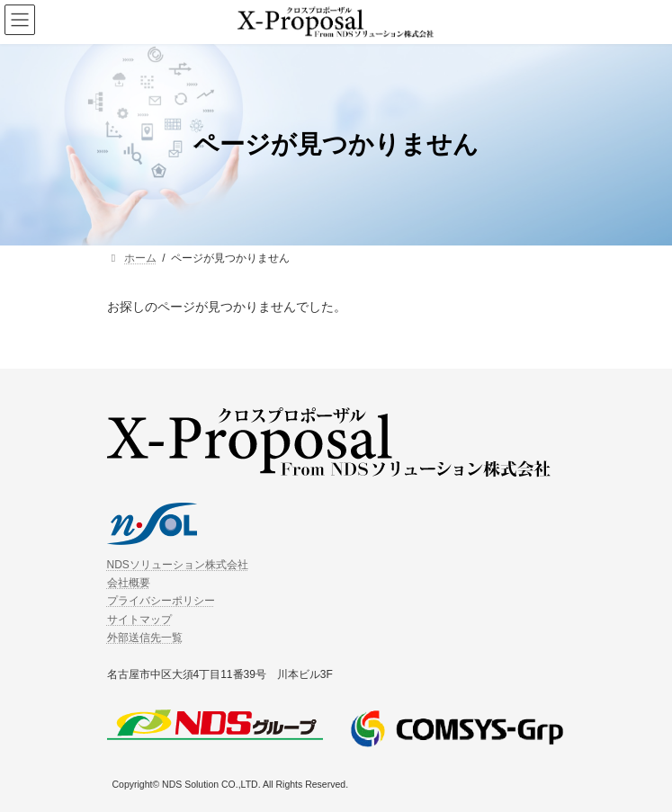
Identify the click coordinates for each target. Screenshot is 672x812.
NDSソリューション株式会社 (178, 564)
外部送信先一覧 (145, 638)
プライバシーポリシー (161, 601)
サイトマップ (139, 619)
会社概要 (129, 583)
